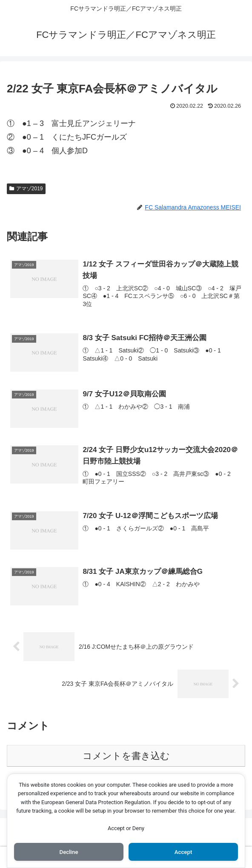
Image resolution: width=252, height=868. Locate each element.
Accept (183, 851)
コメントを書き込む (126, 757)
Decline (69, 851)
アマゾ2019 (26, 189)
